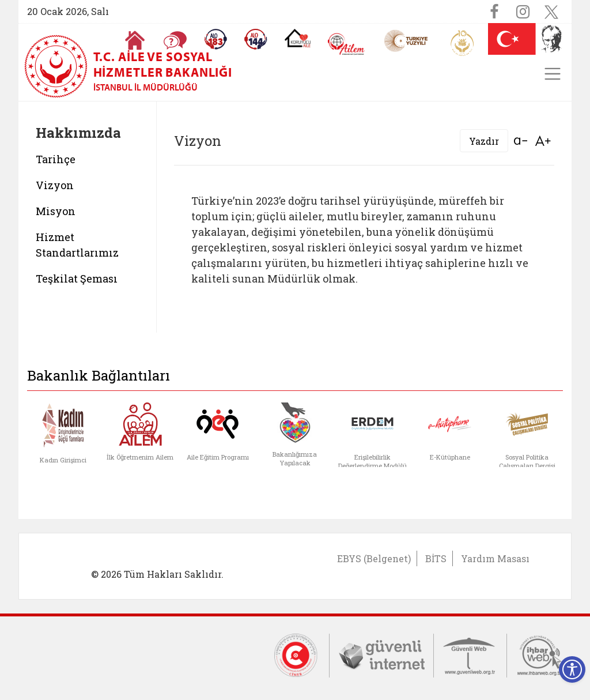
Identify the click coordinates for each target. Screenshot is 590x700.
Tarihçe (56, 159)
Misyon (56, 211)
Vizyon (55, 185)
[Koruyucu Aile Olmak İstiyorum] (298, 38)
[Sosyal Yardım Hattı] (256, 39)
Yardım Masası (495, 558)
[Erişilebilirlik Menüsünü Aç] (572, 669)
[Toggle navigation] (553, 74)
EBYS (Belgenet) (374, 558)
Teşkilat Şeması (77, 279)
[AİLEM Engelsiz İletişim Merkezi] (347, 44)
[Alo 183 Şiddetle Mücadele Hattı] (215, 39)
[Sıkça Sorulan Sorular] (175, 40)
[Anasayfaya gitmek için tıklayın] (135, 40)
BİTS (436, 558)
